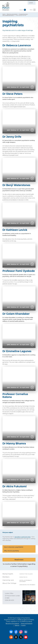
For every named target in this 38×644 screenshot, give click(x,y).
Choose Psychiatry (23, 14)
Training (17, 625)
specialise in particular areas (22, 537)
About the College (9, 583)
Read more (19, 560)
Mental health (8, 574)
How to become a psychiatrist (19, 547)
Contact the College (26, 574)
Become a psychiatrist (12, 14)
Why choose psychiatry (19, 551)
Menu (33, 10)
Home (4, 14)
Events (23, 625)
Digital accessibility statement (26, 581)
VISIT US (32, 603)
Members (6, 577)
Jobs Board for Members (27, 585)
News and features (27, 623)
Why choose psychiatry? (8, 15)
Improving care (8, 580)
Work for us (23, 577)
